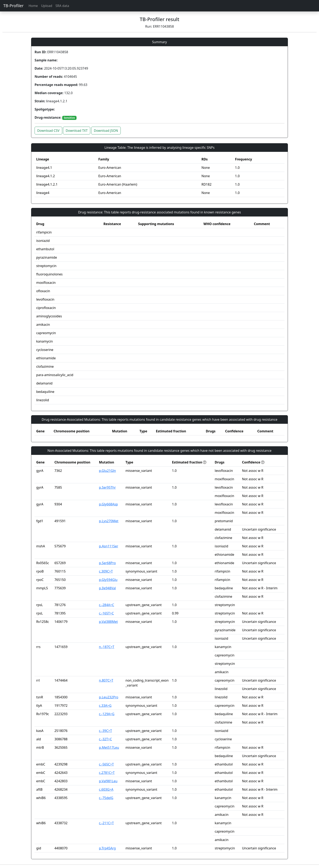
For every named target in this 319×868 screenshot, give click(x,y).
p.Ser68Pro (108, 563)
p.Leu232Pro (109, 697)
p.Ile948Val (108, 588)
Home (33, 6)
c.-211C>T (107, 823)
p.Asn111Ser (109, 546)
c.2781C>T (107, 773)
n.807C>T (106, 680)
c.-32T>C (106, 739)
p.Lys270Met (109, 521)
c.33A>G (105, 706)
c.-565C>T (107, 764)
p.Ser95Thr (107, 487)
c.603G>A (106, 789)
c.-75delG (106, 798)
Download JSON (106, 131)
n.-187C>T (107, 647)
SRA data (62, 6)
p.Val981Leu (108, 781)
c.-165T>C (107, 613)
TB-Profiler (13, 6)
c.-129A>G (107, 714)
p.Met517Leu (109, 747)
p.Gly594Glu (108, 580)
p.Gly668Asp (108, 504)
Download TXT (77, 131)
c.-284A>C (107, 605)
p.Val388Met (108, 622)
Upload (47, 6)
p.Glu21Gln (108, 471)
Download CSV (48, 131)
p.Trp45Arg (107, 848)
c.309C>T (106, 571)
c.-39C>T (106, 731)
